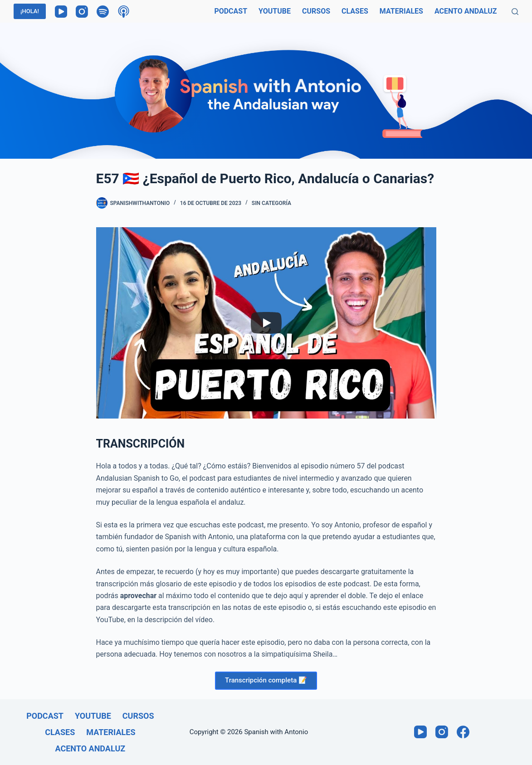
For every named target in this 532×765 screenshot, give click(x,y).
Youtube (275, 11)
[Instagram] (82, 12)
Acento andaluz (466, 11)
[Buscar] (515, 12)
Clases (355, 11)
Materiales (401, 11)
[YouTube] (61, 12)
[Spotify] (103, 12)
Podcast (231, 11)
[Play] (266, 323)
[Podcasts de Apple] (124, 12)
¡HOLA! (30, 11)
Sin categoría (271, 203)
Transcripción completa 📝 (266, 680)
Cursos (316, 11)
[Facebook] (463, 732)
